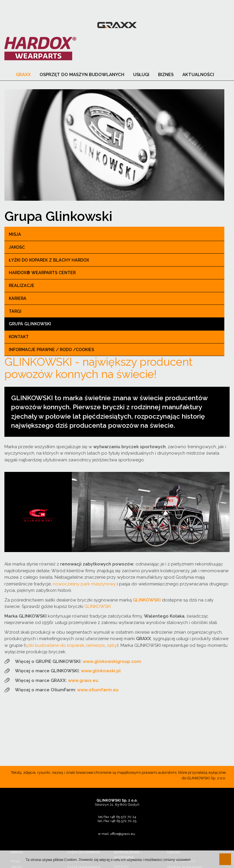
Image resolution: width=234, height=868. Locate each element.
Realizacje (22, 286)
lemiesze (96, 645)
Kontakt (19, 337)
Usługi (141, 75)
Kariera (18, 299)
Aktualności (198, 75)
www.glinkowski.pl (101, 671)
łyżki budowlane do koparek (55, 645)
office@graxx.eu (123, 834)
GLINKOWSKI (98, 607)
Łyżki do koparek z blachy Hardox (49, 260)
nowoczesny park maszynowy (84, 584)
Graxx (23, 75)
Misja (15, 235)
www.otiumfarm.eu (98, 690)
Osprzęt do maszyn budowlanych (82, 75)
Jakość (17, 247)
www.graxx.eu (83, 680)
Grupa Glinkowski (30, 324)
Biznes (166, 75)
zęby (112, 645)
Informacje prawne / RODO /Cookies (51, 350)
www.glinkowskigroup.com (112, 661)
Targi (15, 312)
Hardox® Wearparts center (42, 273)
